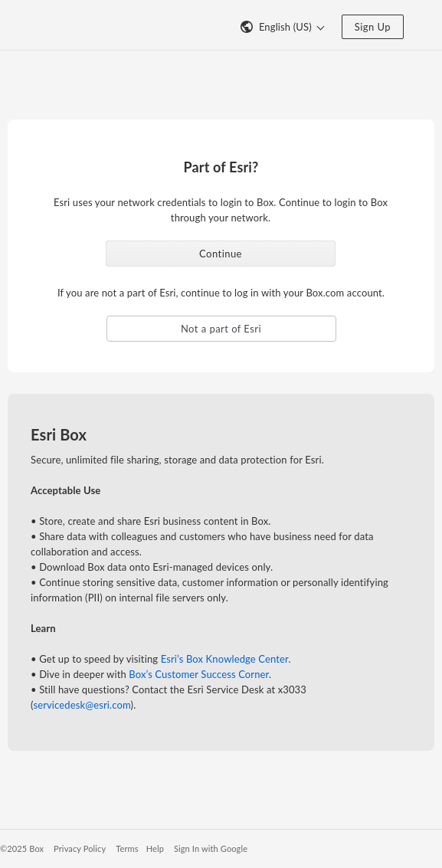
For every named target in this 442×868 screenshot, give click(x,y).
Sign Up (373, 27)
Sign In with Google (211, 848)
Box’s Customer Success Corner (199, 674)
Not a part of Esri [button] (221, 329)
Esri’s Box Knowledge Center (225, 659)
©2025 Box (22, 848)
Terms (127, 848)
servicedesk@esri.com (82, 705)
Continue (221, 254)
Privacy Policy (80, 848)
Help (155, 848)
